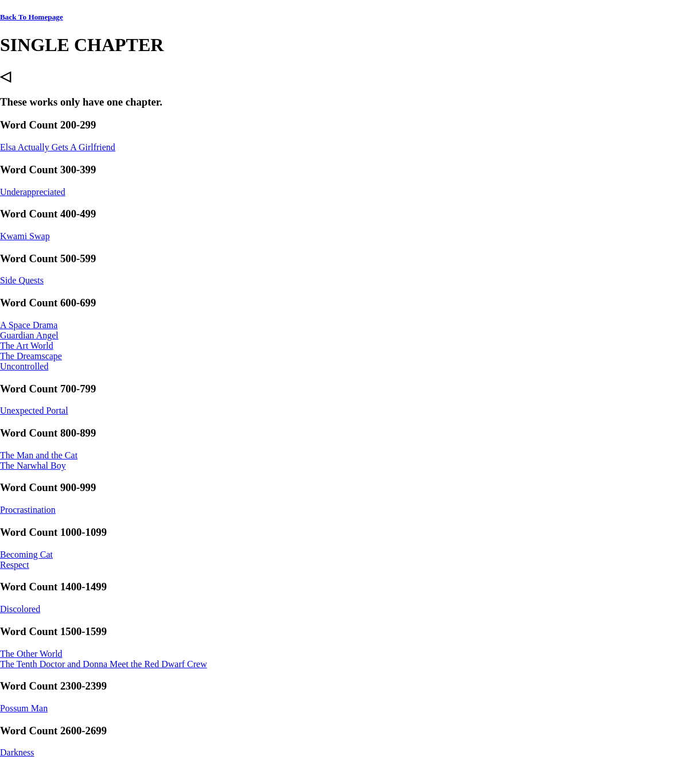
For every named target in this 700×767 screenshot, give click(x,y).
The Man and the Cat (39, 455)
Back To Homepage (32, 17)
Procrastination (28, 510)
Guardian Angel (29, 335)
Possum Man (24, 708)
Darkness (17, 752)
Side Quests (22, 280)
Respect (15, 565)
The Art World (27, 346)
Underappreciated (33, 192)
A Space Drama (29, 325)
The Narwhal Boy (33, 466)
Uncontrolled (24, 366)
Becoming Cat (26, 554)
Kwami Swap (25, 236)
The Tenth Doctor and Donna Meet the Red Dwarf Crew (104, 664)
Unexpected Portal (34, 410)
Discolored (20, 609)
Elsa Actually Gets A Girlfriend (58, 147)
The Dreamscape (31, 356)
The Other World (31, 654)
